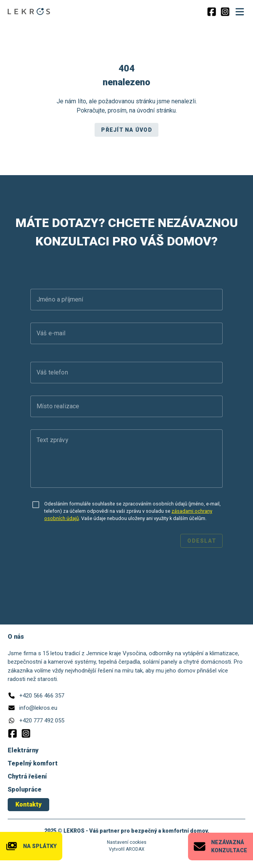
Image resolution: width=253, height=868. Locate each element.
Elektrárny (23, 750)
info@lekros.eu (38, 708)
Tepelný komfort (33, 763)
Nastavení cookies (127, 842)
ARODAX (135, 849)
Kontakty (28, 804)
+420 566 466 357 (42, 696)
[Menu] (240, 12)
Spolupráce (25, 789)
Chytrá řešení (27, 776)
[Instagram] (225, 12)
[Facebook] (212, 12)
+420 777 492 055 (42, 721)
